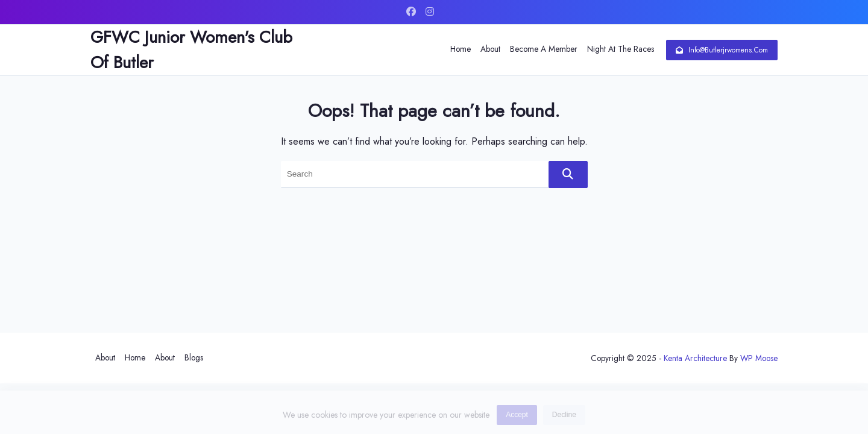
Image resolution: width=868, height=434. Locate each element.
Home (461, 49)
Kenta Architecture (695, 358)
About (490, 49)
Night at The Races (621, 49)
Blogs (194, 357)
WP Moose (759, 358)
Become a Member (544, 49)
